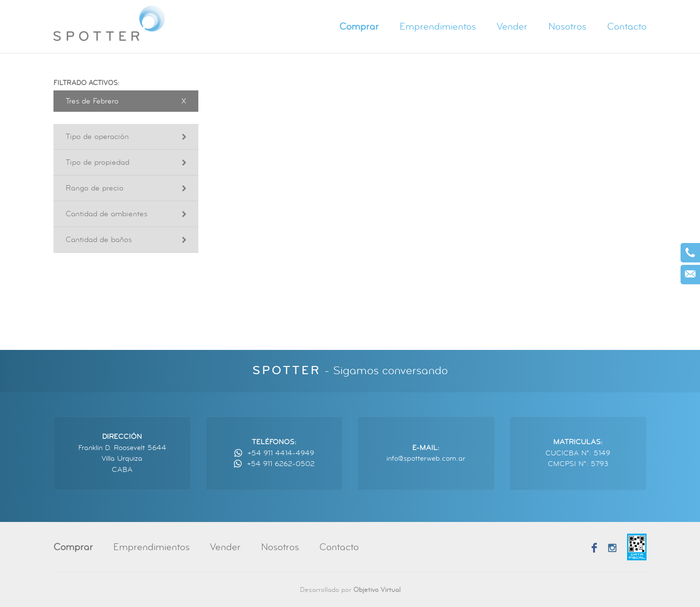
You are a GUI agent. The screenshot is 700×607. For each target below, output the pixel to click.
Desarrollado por (350, 590)
